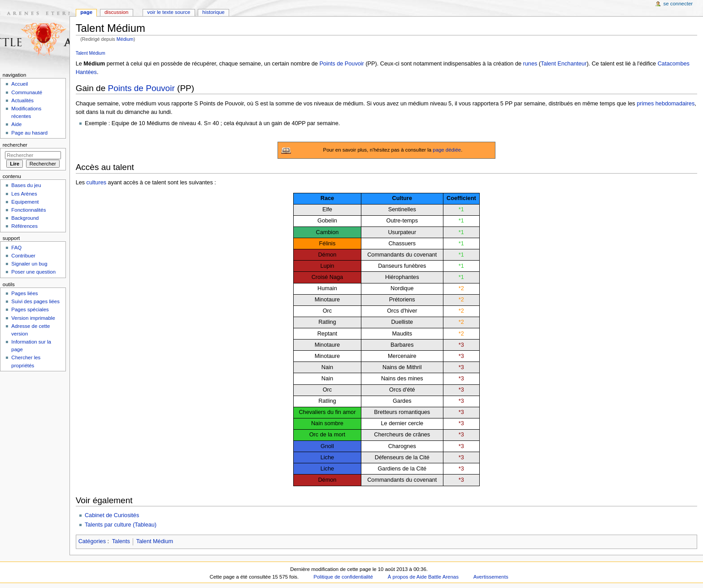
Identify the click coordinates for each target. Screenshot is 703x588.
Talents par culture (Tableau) (121, 525)
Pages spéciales (30, 309)
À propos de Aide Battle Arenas (423, 577)
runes (530, 64)
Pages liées (24, 293)
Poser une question (33, 272)
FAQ (16, 248)
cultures (96, 183)
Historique (213, 12)
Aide (16, 124)
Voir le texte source (169, 12)
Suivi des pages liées (35, 301)
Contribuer (23, 256)
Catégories (92, 541)
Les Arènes (24, 194)
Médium (125, 39)
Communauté (27, 92)
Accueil (20, 84)
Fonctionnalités (28, 210)
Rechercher (15, 145)
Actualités (22, 100)
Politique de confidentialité (343, 577)
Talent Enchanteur (564, 64)
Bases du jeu (26, 185)
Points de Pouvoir (341, 64)
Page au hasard (29, 133)
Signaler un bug (29, 264)
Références (24, 226)
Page (86, 12)
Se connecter (678, 4)
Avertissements (491, 577)
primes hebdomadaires (666, 104)
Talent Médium (91, 53)
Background (25, 218)
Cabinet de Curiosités (112, 515)
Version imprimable (33, 318)
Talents (121, 541)
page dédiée (447, 150)
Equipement (25, 202)
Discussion (116, 12)
